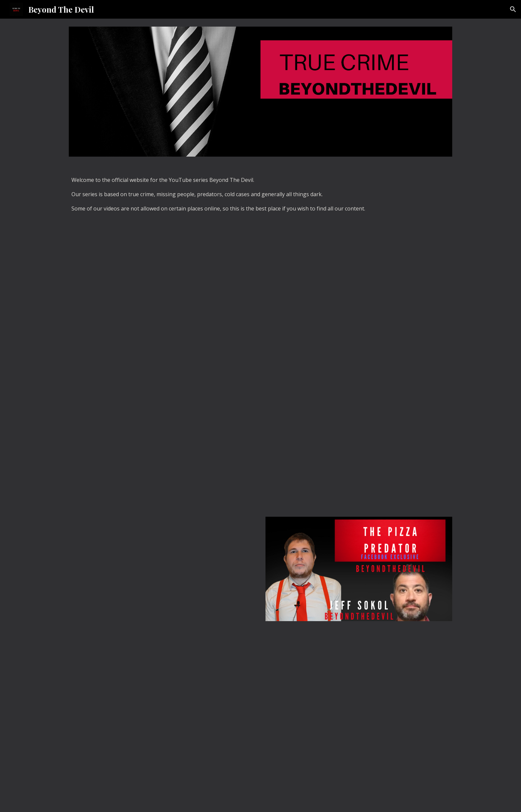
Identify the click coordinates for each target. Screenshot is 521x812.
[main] (260, 197)
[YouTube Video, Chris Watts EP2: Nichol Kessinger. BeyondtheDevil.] (162, 290)
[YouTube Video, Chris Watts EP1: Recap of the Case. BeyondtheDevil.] (359, 430)
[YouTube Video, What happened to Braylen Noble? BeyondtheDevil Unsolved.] (162, 430)
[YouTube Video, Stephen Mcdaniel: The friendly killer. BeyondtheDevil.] (359, 290)
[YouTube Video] (162, 719)
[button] (513, 9)
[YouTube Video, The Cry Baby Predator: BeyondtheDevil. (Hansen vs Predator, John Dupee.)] (162, 569)
